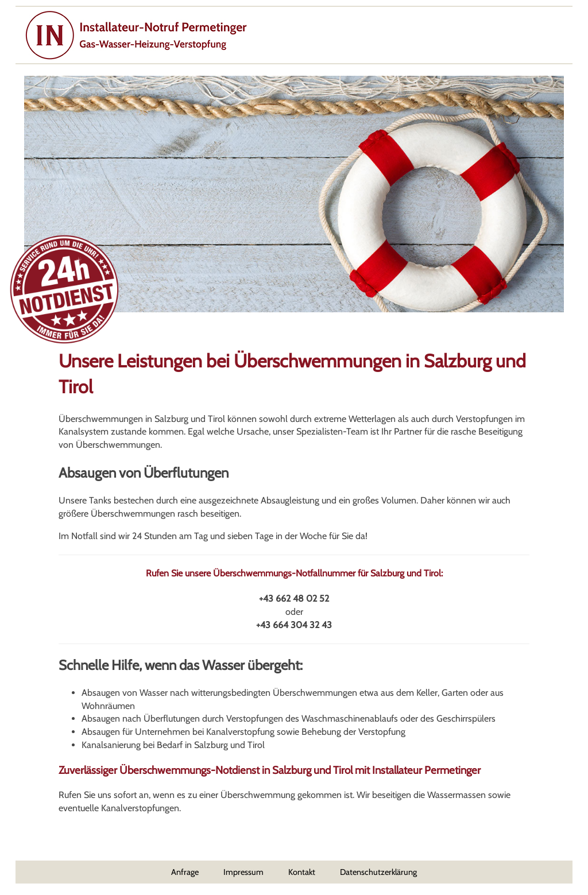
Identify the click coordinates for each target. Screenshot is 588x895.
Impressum (243, 872)
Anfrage (185, 872)
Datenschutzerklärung (378, 872)
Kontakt (302, 872)
